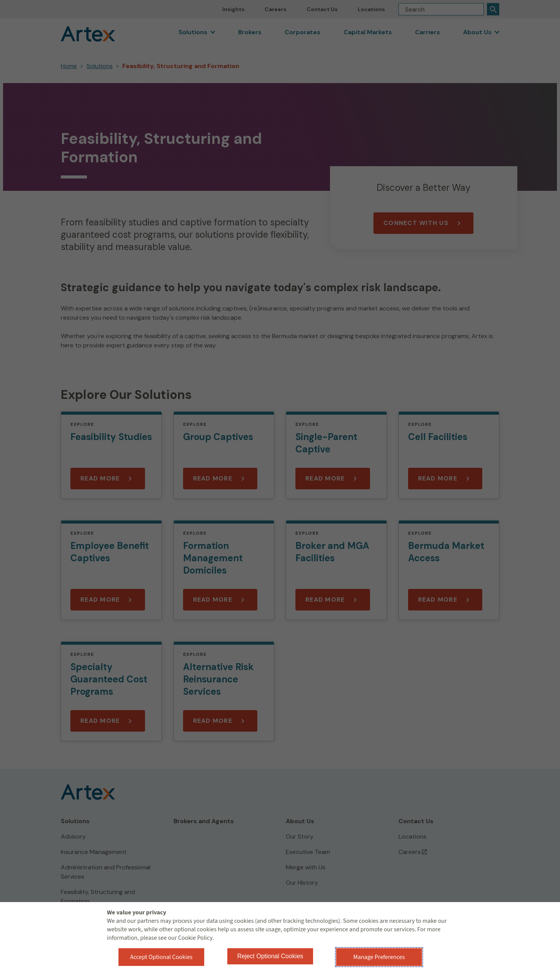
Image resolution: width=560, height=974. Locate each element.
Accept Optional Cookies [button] (161, 957)
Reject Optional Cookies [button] (270, 956)
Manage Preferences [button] (379, 957)
